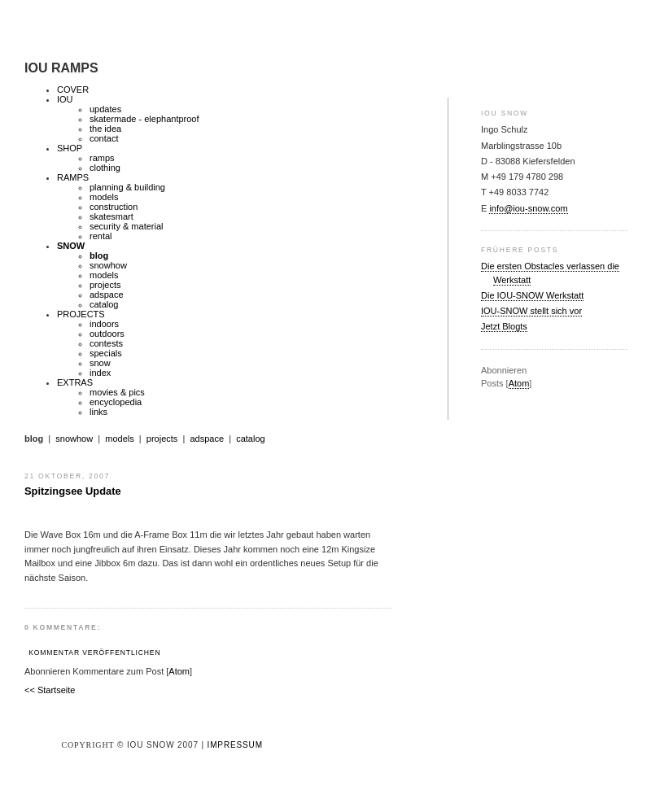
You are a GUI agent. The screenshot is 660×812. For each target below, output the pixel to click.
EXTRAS (75, 382)
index (100, 373)
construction (114, 207)
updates (105, 109)
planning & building (127, 187)
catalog (104, 304)
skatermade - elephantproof (144, 119)
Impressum (235, 745)
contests (106, 343)
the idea (105, 129)
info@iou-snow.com (528, 208)
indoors (104, 324)
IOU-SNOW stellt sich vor (531, 311)
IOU (65, 99)
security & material (126, 226)
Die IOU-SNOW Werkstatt (532, 295)
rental (101, 236)
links (98, 412)
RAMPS (73, 177)
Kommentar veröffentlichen (94, 653)
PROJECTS (81, 314)
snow (100, 363)
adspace (107, 295)
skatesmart (111, 216)
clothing (105, 168)
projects (105, 285)
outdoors (107, 334)
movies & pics (117, 392)
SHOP (70, 148)
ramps (102, 158)
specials (106, 353)
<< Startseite (50, 690)
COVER (73, 89)
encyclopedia (116, 402)
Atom (519, 383)
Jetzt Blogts (504, 326)
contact (104, 138)
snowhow (108, 265)
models (104, 197)
